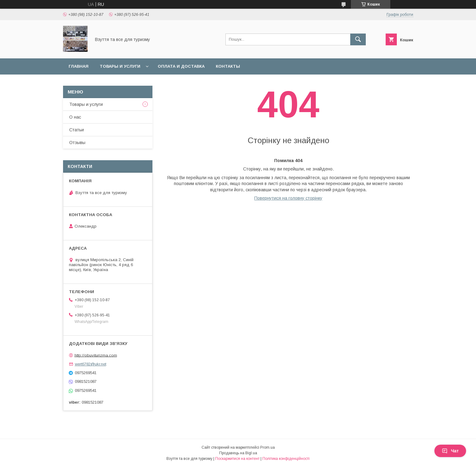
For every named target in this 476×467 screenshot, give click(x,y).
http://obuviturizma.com (96, 355)
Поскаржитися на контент (237, 459)
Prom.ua (267, 447)
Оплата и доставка (181, 66)
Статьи (77, 130)
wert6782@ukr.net (91, 364)
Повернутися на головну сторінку (288, 198)
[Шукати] (358, 39)
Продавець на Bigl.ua (238, 453)
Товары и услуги (120, 66)
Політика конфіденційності (286, 459)
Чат (450, 451)
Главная (79, 66)
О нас (75, 117)
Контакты (228, 66)
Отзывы (77, 143)
